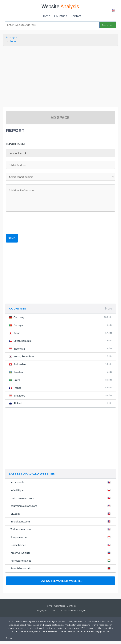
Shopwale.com (61, 537)
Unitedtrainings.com (61, 498)
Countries (61, 16)
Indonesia (61, 349)
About (9, 638)
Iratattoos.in (61, 482)
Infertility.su (61, 490)
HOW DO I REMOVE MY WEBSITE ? (60, 581)
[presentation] (35, 223)
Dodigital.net (61, 545)
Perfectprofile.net (61, 560)
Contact (76, 16)
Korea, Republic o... (61, 356)
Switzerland (61, 364)
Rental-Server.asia (61, 568)
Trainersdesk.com (61, 529)
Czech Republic (61, 341)
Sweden (61, 372)
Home (46, 16)
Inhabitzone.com (61, 521)
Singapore (61, 395)
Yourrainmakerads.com (61, 506)
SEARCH (108, 25)
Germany (61, 317)
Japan (61, 333)
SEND (12, 238)
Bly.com (61, 513)
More (109, 309)
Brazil (61, 380)
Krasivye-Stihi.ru (61, 553)
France (61, 388)
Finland (61, 403)
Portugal (61, 325)
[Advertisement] (61, 77)
